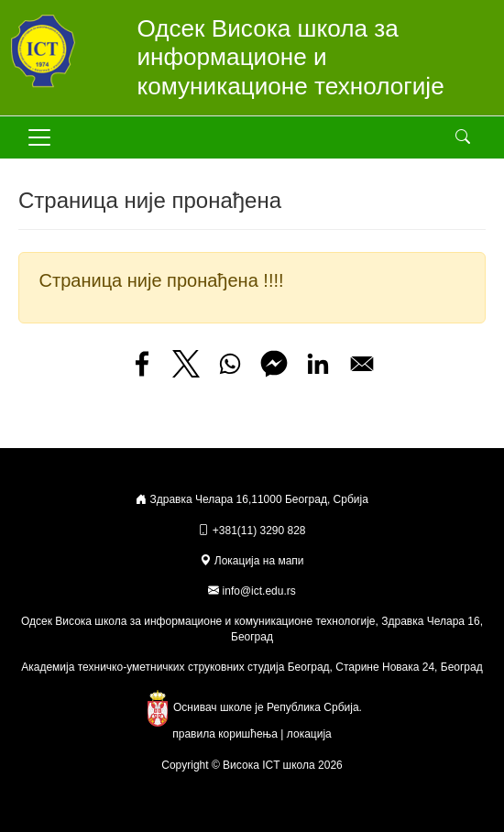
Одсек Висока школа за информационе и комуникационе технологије (291, 57)
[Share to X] (186, 364)
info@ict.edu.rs (259, 591)
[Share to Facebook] (142, 364)
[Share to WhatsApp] (230, 364)
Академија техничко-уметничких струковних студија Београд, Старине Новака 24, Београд (252, 667)
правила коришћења (225, 734)
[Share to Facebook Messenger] (274, 364)
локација (309, 734)
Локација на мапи (252, 561)
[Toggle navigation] (39, 137)
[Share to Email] (362, 364)
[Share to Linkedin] (318, 364)
